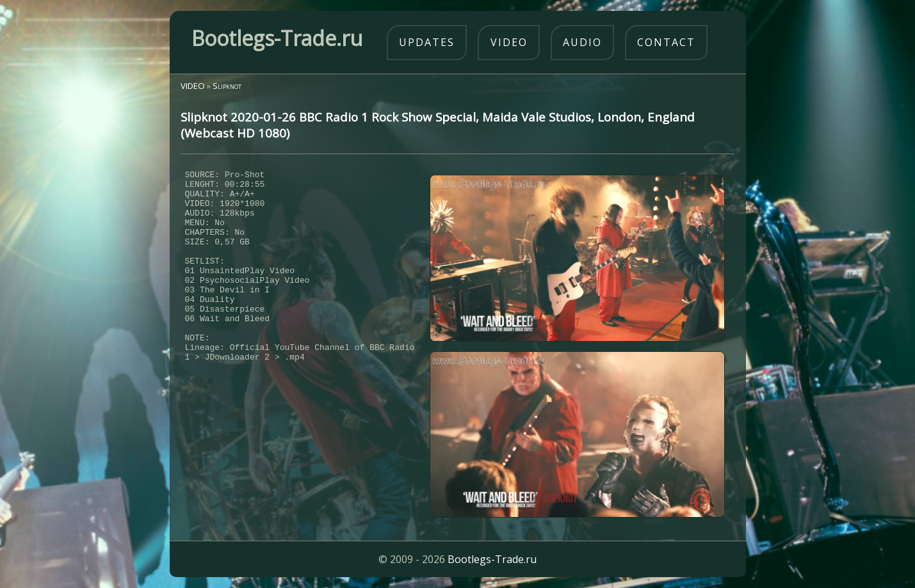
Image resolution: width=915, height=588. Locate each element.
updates (427, 42)
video (509, 42)
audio (582, 42)
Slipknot (227, 86)
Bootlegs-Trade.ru (492, 559)
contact (666, 42)
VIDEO (193, 86)
